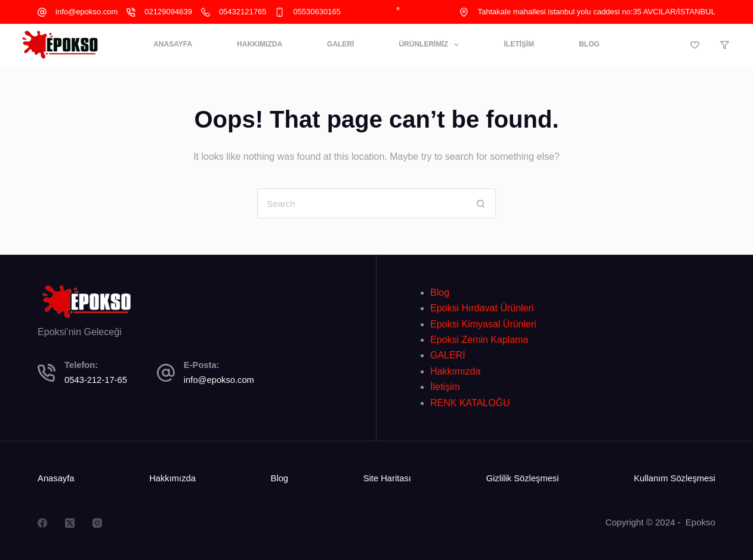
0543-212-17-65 (96, 380)
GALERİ (448, 355)
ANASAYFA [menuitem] (173, 44)
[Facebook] (42, 523)
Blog (440, 293)
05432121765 (243, 12)
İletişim (445, 387)
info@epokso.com (87, 12)
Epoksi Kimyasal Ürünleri (483, 324)
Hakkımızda (455, 371)
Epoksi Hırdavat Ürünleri (482, 308)
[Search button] (481, 203)
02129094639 (168, 12)
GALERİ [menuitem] (340, 44)
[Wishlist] (695, 45)
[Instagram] (97, 523)
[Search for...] (362, 203)
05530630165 (317, 12)
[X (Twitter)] (70, 523)
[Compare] (725, 45)
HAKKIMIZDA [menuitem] (260, 44)
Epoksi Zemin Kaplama (479, 340)
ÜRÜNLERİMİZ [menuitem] (431, 45)
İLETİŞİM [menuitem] (519, 44)
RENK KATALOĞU (470, 403)
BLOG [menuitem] (589, 44)
